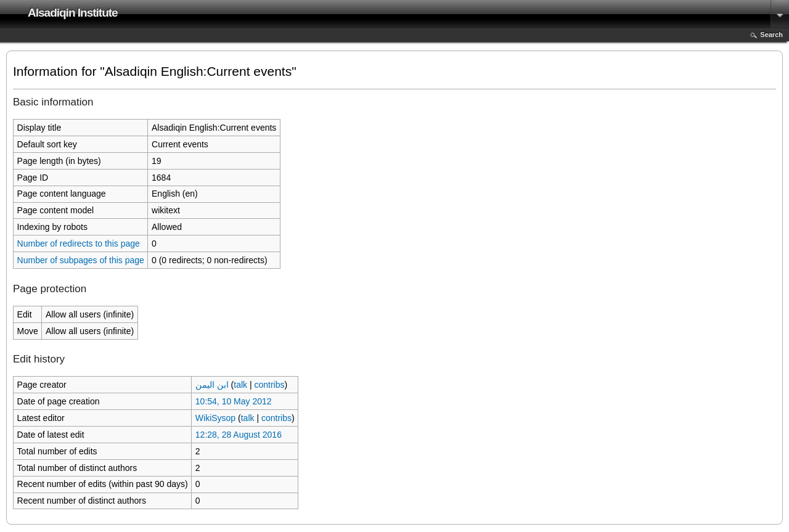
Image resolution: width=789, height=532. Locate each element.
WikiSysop (215, 418)
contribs (269, 385)
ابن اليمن (212, 385)
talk (240, 385)
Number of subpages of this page (81, 260)
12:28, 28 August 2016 (239, 435)
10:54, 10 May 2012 (234, 401)
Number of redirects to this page (79, 243)
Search (771, 35)
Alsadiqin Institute (73, 13)
